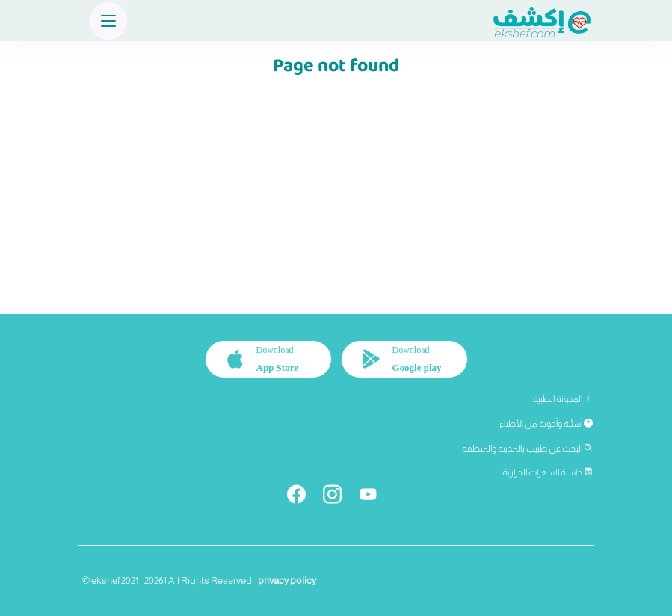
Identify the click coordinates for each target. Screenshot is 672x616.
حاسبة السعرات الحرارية (548, 472)
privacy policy (287, 580)
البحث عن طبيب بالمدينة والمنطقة (527, 449)
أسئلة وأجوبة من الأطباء (546, 424)
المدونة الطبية (563, 399)
